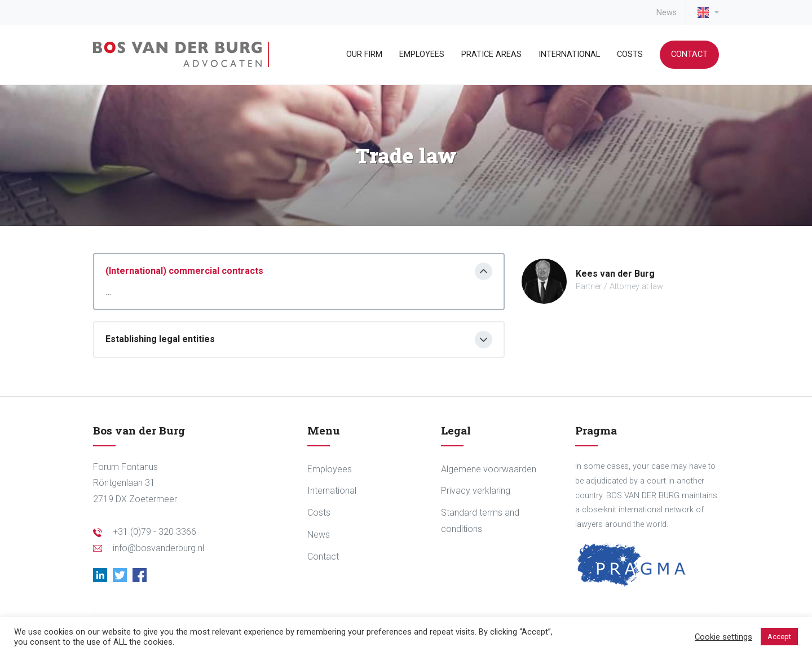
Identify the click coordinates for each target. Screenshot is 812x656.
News (667, 13)
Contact (689, 54)
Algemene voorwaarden (489, 469)
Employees (422, 54)
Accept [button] (779, 637)
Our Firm (364, 54)
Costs (630, 54)
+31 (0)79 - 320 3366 (155, 532)
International (569, 54)
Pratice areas (491, 54)
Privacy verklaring (476, 491)
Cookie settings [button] (723, 637)
